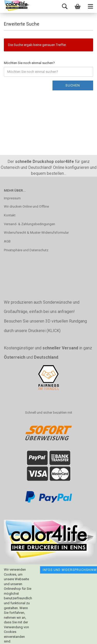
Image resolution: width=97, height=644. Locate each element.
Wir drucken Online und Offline (26, 206)
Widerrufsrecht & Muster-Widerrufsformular (36, 233)
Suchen (73, 85)
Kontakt (10, 215)
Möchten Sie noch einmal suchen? (29, 63)
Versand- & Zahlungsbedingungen (29, 224)
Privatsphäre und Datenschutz (26, 250)
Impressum (12, 198)
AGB (7, 241)
